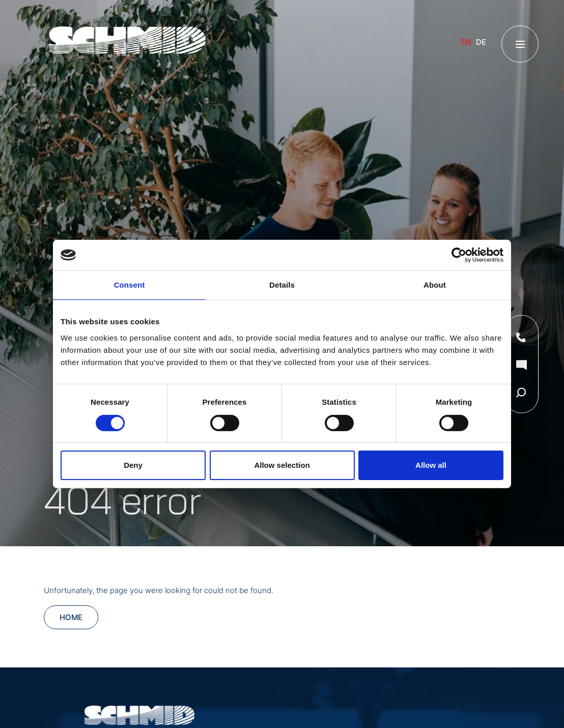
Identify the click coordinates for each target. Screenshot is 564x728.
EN (466, 42)
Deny (133, 465)
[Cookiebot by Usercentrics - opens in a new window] (459, 255)
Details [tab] (282, 285)
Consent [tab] (130, 285)
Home (71, 617)
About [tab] (435, 285)
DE (481, 42)
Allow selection (282, 465)
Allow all (431, 465)
